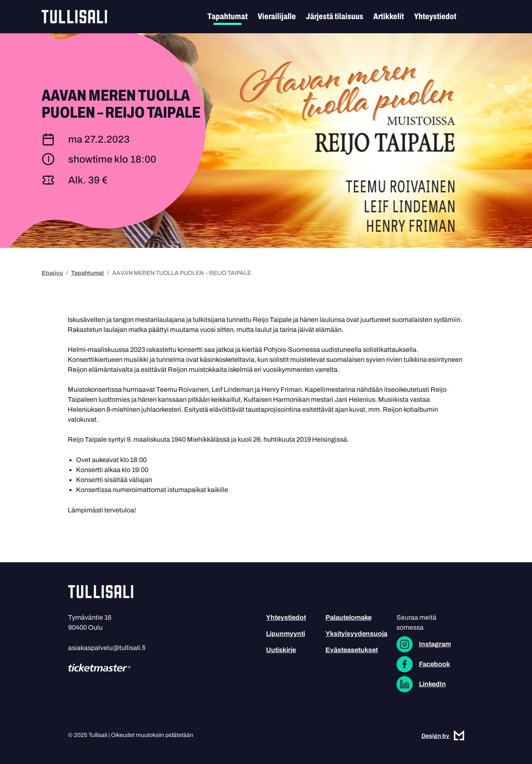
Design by (443, 736)
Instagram (435, 644)
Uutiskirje (281, 650)
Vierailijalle (277, 16)
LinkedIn (432, 684)
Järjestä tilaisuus (335, 16)
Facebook (435, 664)
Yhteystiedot (435, 16)
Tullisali (74, 17)
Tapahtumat (228, 16)
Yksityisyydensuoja (356, 634)
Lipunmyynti (286, 634)
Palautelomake (349, 617)
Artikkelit (389, 16)
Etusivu (52, 273)
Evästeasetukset (352, 650)
